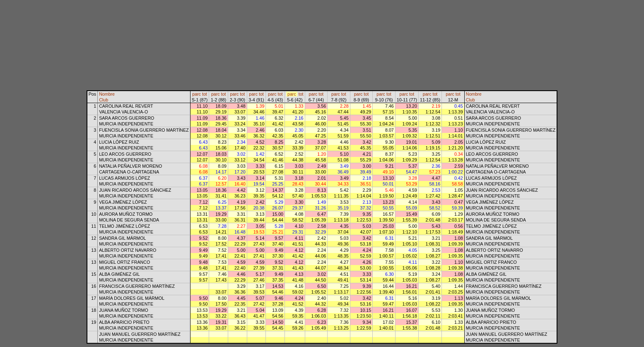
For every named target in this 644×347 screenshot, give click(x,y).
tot (205, 94)
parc (197, 94)
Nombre (107, 94)
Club (104, 100)
